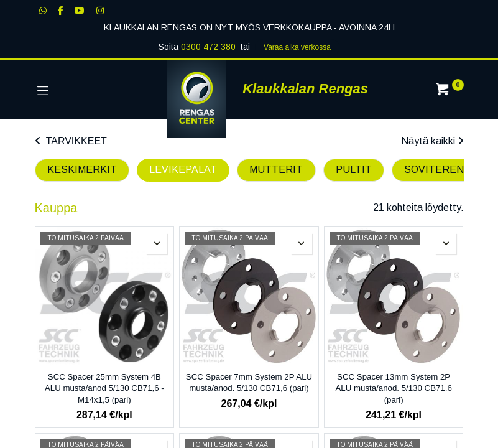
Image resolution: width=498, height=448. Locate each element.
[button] (157, 244)
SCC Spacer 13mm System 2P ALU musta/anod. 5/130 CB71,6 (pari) (393, 388)
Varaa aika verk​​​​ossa (297, 47)
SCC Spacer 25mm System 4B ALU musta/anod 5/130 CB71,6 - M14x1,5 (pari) (104, 388)
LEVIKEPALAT (183, 170)
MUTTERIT (276, 170)
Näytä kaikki (432, 141)
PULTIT (354, 170)
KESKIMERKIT (82, 170)
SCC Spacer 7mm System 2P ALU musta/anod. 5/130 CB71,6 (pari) (249, 383)
